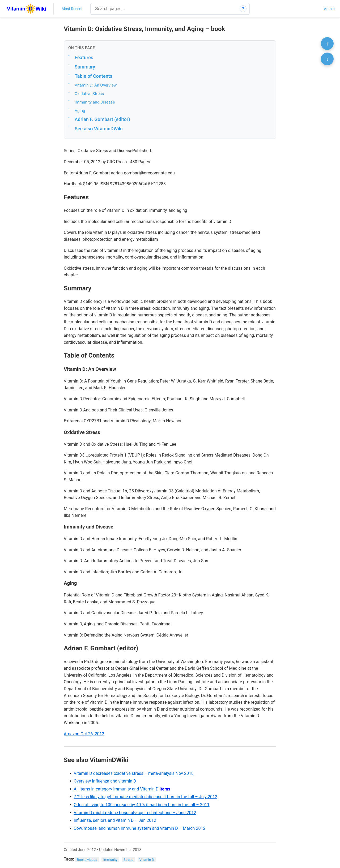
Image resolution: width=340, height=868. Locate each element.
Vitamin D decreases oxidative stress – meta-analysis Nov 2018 (134, 773)
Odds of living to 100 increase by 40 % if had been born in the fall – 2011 (141, 805)
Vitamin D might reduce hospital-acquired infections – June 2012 (135, 813)
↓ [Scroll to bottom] (327, 59)
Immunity (110, 859)
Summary (85, 67)
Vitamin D (146, 859)
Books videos (87, 859)
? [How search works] (243, 9)
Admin (329, 9)
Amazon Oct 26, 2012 (84, 734)
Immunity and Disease (95, 102)
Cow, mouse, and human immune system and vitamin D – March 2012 (139, 828)
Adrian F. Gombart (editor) (102, 119)
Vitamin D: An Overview (96, 85)
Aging (80, 111)
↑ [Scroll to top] (327, 44)
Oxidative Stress (89, 94)
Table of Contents (93, 76)
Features (84, 57)
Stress (128, 859)
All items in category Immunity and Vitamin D (116, 789)
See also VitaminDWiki (99, 129)
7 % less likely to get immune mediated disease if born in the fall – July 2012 (145, 797)
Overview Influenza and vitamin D (105, 781)
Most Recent (72, 9)
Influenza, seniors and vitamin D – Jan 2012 (115, 820)
